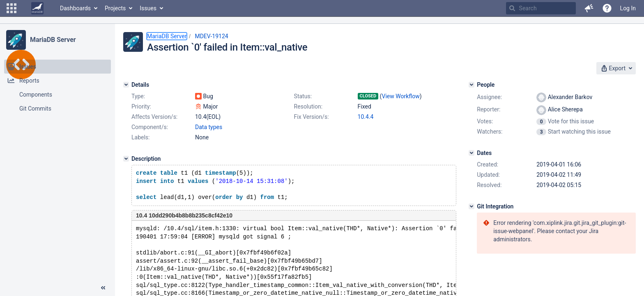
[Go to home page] (37, 8)
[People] (471, 85)
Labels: (140, 137)
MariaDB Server (53, 40)
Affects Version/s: (154, 117)
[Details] (126, 85)
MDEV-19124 (211, 36)
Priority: (141, 106)
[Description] (126, 159)
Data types (209, 127)
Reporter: (489, 109)
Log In (628, 8)
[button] (11, 8)
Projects (115, 8)
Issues (148, 8)
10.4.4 (366, 117)
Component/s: (150, 127)
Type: (138, 96)
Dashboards (75, 8)
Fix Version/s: (312, 117)
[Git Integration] (471, 206)
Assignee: (489, 97)
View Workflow (401, 96)
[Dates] (471, 153)
